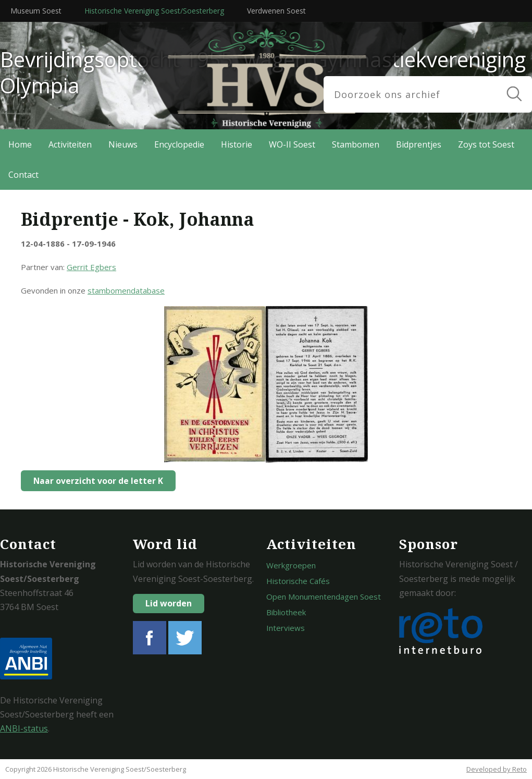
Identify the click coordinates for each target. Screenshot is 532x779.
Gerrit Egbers (91, 267)
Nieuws (123, 144)
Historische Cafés (298, 581)
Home (20, 144)
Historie (237, 144)
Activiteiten (70, 144)
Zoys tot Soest (486, 144)
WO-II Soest (292, 144)
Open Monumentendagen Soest (324, 597)
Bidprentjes (419, 144)
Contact (23, 175)
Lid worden (169, 603)
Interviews (286, 628)
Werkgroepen (291, 565)
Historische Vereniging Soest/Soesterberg (154, 11)
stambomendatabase (126, 290)
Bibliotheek (286, 612)
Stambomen (356, 144)
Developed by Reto (497, 769)
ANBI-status (24, 728)
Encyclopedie (179, 144)
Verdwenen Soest (276, 11)
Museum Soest (36, 11)
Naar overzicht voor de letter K (96, 481)
